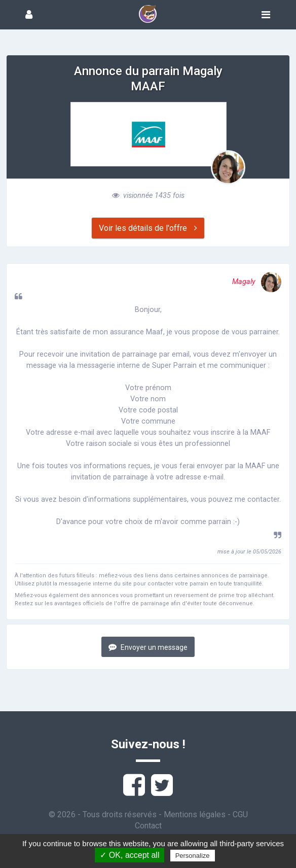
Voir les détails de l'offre (148, 228)
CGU (240, 814)
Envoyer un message (148, 647)
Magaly (257, 282)
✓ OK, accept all (129, 855)
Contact (148, 826)
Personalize (193, 856)
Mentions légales (195, 814)
